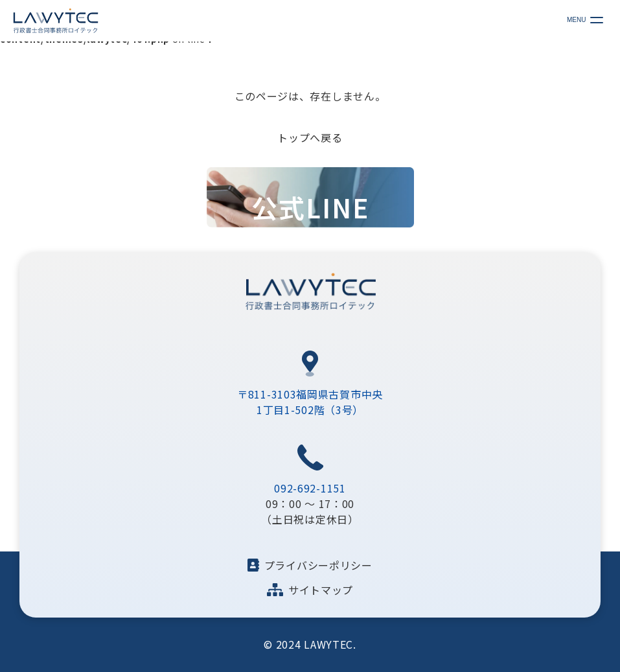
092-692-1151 (310, 488)
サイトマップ (310, 590)
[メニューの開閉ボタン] (593, 19)
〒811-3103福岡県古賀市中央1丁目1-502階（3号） (310, 402)
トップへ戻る (310, 137)
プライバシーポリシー (310, 565)
